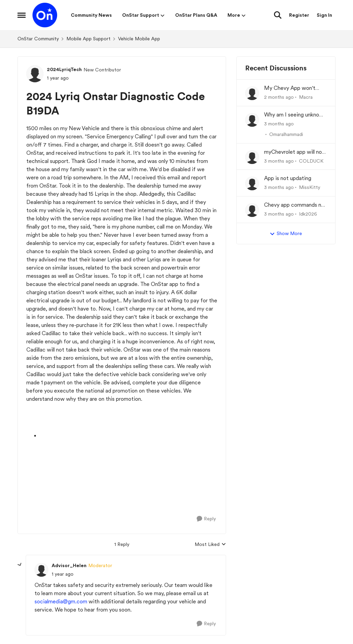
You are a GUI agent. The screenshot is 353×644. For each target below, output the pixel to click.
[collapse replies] (20, 565)
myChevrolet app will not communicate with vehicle (294, 152)
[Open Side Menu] (22, 15)
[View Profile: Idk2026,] (252, 210)
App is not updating (288, 178)
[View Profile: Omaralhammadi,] (252, 120)
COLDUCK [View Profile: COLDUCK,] (311, 161)
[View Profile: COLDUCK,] (252, 157)
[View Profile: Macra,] (252, 93)
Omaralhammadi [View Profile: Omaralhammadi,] (286, 134)
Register (299, 15)
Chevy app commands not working (295, 205)
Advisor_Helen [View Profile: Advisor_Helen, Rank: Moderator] (69, 565)
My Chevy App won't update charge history (290, 88)
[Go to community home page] (45, 15)
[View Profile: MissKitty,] (252, 183)
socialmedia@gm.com (61, 601)
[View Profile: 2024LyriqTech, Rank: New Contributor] (35, 74)
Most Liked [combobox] (210, 545)
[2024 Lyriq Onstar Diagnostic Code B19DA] (63, 574)
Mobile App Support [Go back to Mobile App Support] (88, 39)
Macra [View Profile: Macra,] (306, 97)
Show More (286, 234)
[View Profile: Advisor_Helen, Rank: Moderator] (41, 570)
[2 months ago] (279, 97)
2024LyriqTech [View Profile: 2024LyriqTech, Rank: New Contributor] (64, 69)
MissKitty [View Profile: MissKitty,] (310, 187)
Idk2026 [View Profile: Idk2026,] (308, 214)
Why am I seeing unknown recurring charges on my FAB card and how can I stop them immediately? (295, 115)
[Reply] (206, 519)
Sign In (324, 15)
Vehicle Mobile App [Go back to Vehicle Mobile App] (139, 39)
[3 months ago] (279, 124)
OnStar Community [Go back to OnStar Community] (38, 39)
